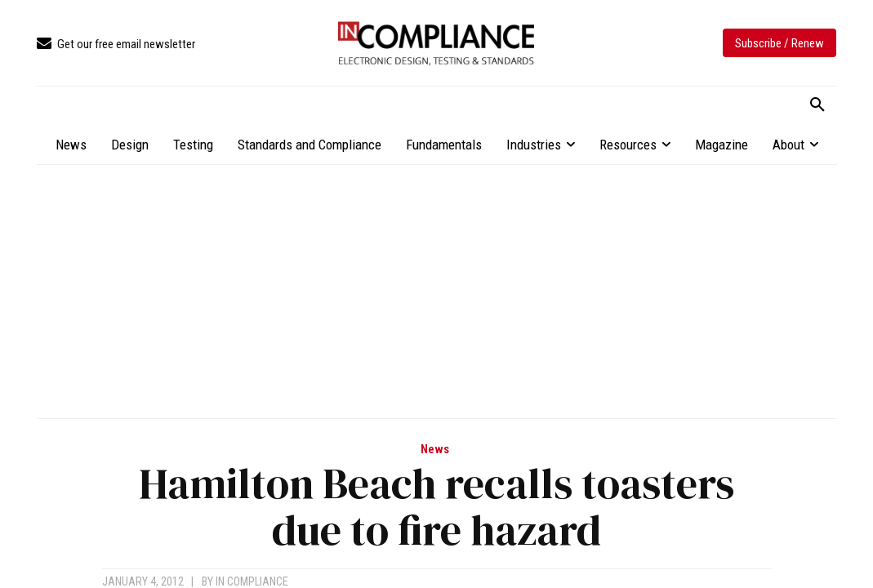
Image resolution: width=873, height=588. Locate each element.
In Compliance (252, 581)
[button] (817, 105)
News (435, 450)
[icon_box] (116, 45)
